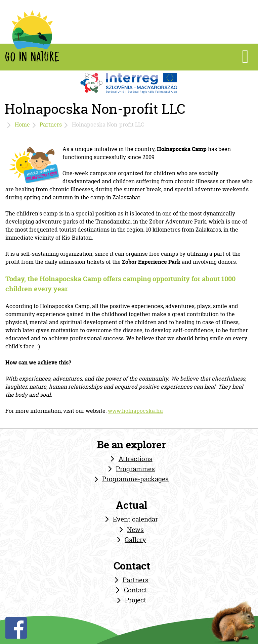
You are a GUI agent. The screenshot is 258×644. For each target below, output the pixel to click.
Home (22, 125)
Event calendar (135, 519)
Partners (51, 125)
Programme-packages (135, 479)
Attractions (136, 459)
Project (136, 600)
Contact (136, 590)
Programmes (135, 469)
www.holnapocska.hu (135, 411)
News (135, 530)
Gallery (135, 540)
